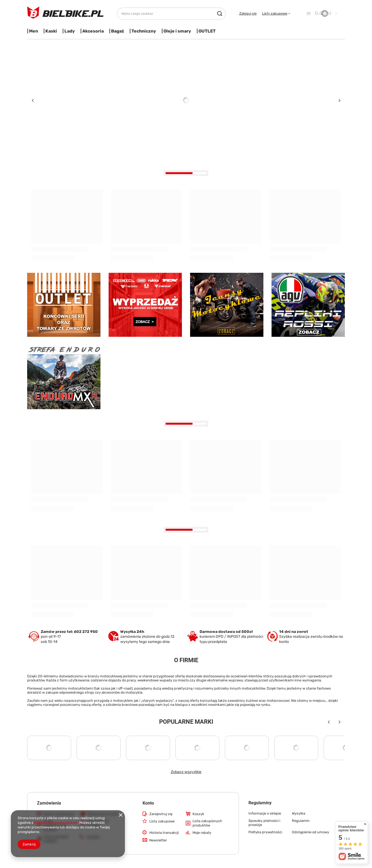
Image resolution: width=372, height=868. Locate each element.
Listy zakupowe (275, 13)
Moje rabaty (202, 833)
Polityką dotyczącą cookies (56, 823)
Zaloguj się (248, 13)
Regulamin (301, 821)
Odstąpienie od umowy (310, 832)
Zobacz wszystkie (186, 772)
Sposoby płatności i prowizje (264, 823)
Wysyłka (299, 813)
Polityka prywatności (265, 832)
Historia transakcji (164, 833)
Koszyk (198, 814)
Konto (148, 803)
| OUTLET (206, 31)
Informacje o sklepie (265, 813)
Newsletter (158, 840)
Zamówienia (49, 803)
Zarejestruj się (161, 814)
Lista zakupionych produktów (207, 823)
